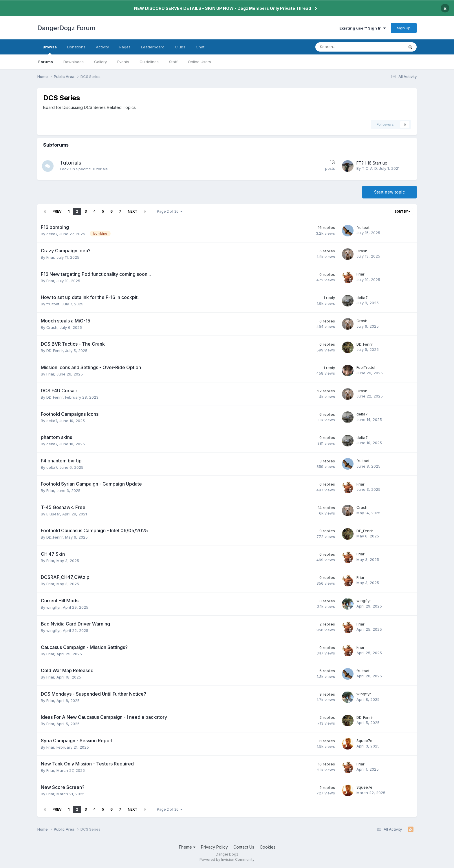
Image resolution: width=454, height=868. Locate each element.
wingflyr (53, 607)
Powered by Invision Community (227, 859)
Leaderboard (153, 47)
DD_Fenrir (55, 351)
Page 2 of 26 (170, 211)
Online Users (199, 62)
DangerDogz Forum (66, 28)
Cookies (268, 847)
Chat (200, 47)
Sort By (402, 211)
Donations (76, 47)
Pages (125, 47)
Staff (173, 62)
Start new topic (389, 192)
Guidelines (149, 62)
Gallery (100, 62)
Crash (362, 251)
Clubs (180, 47)
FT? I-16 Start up (372, 163)
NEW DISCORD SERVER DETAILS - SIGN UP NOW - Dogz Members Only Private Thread (223, 8)
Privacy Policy (214, 847)
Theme (187, 847)
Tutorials (71, 163)
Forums (46, 62)
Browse (50, 50)
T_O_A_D (369, 168)
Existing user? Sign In (363, 28)
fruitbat (363, 227)
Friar (50, 257)
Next (133, 211)
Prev (57, 211)
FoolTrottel (366, 367)
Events (123, 62)
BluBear (53, 514)
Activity (102, 47)
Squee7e (364, 741)
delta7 (52, 234)
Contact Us (244, 847)
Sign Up (404, 28)
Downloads (74, 62)
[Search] (344, 47)
